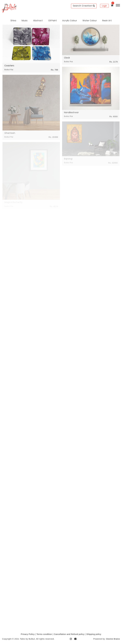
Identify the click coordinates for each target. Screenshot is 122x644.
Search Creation (84, 6)
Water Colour (90, 21)
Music (25, 21)
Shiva (13, 21)
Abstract (38, 21)
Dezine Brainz (113, 639)
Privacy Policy (28, 634)
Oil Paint (52, 21)
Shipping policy (94, 634)
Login (104, 6)
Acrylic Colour (70, 21)
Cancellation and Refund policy (69, 634)
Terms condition (44, 634)
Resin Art (107, 21)
